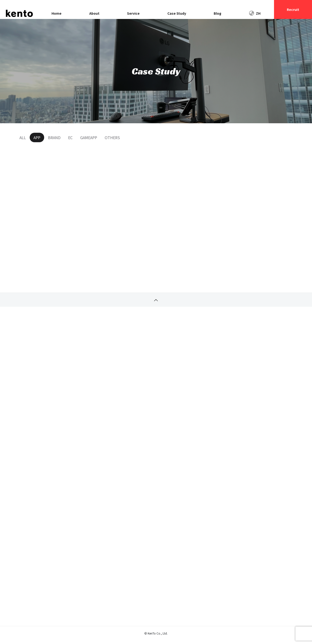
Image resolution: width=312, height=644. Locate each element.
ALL (23, 137)
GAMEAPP (89, 137)
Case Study (177, 13)
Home (57, 13)
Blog (217, 13)
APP (37, 137)
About (94, 13)
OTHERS (112, 137)
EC (70, 137)
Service (133, 13)
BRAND (54, 137)
